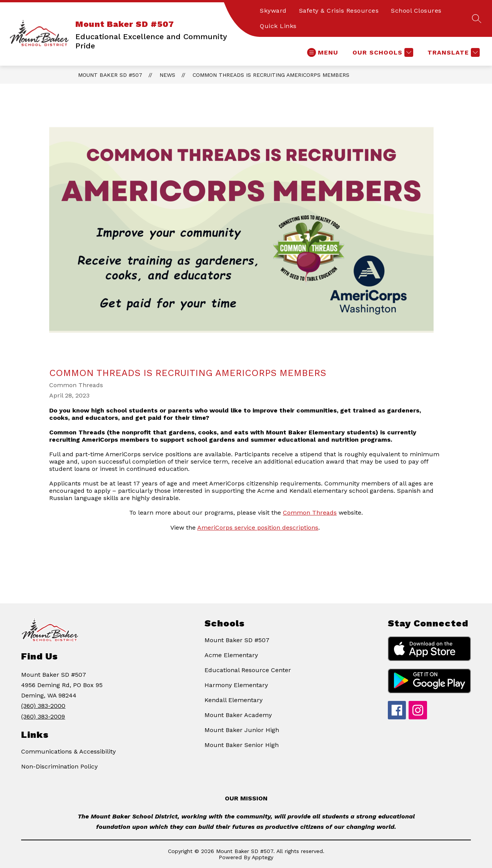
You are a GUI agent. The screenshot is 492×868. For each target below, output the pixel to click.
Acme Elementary (231, 655)
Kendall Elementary (234, 700)
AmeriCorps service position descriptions (258, 528)
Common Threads (310, 513)
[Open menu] (323, 52)
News (167, 75)
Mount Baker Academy (238, 715)
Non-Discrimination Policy (59, 766)
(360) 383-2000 (43, 706)
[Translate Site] (453, 52)
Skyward (273, 11)
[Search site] (477, 18)
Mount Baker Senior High (242, 745)
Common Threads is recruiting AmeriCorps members (271, 75)
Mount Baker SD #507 (110, 75)
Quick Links (278, 26)
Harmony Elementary (236, 685)
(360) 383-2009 (43, 716)
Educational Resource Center (248, 670)
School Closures (416, 11)
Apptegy (263, 857)
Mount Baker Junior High (242, 730)
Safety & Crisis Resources (339, 11)
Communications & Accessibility (68, 751)
